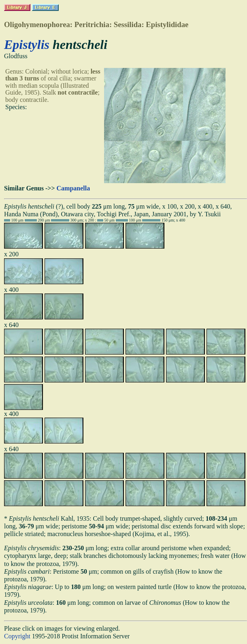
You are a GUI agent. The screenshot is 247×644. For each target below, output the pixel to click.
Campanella (73, 188)
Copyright (17, 636)
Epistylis (27, 44)
